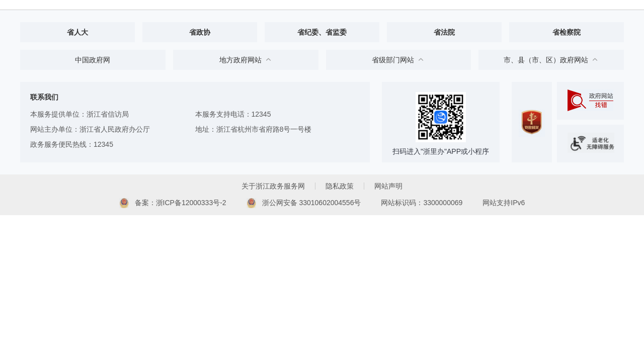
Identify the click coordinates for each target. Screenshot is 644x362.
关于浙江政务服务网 (273, 186)
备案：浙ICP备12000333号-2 (173, 203)
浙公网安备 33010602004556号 (304, 203)
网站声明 (388, 186)
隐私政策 (340, 186)
